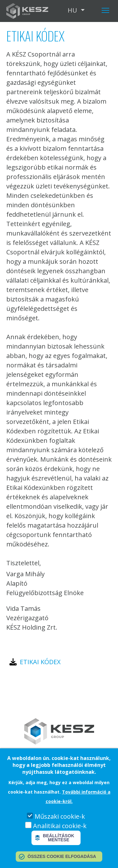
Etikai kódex (40, 662)
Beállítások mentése (59, 838)
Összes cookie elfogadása (62, 856)
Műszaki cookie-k (60, 816)
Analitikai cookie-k (60, 826)
